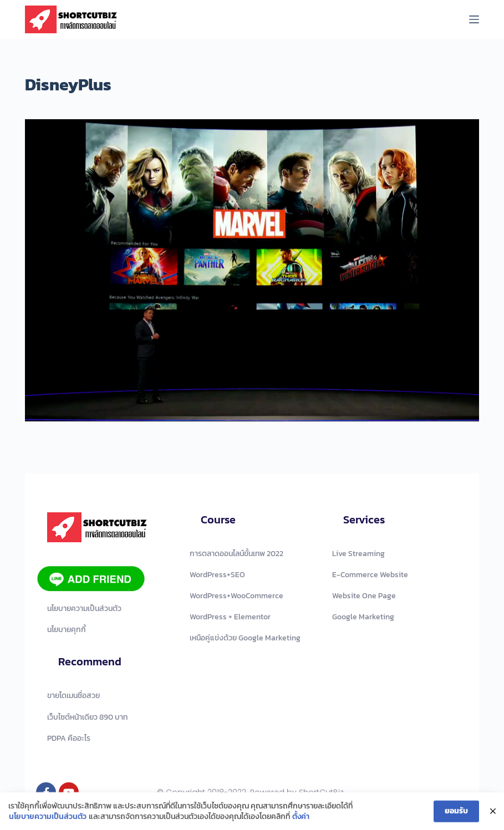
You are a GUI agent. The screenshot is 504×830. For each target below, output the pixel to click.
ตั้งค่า (301, 818)
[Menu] (474, 19)
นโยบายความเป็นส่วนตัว (48, 818)
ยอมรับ (456, 813)
